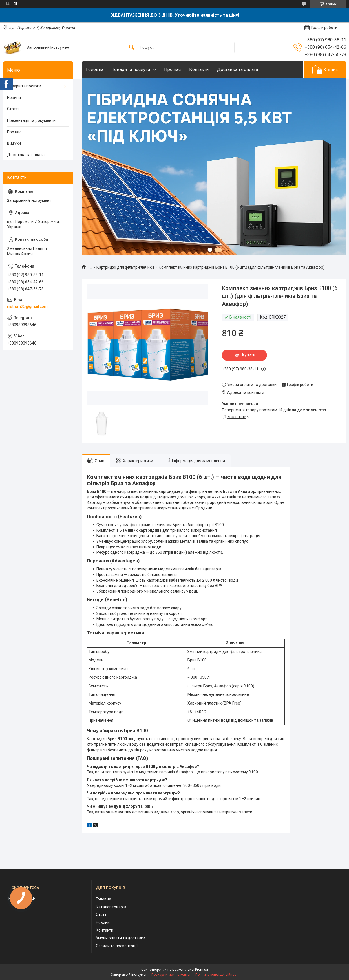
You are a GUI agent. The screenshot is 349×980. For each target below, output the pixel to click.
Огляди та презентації (117, 946)
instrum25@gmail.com (27, 306)
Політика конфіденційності (217, 975)
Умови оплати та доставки (121, 938)
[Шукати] (132, 48)
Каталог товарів (111, 907)
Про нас (172, 69)
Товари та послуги (131, 69)
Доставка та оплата (238, 69)
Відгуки (14, 143)
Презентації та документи (31, 120)
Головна (95, 69)
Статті (13, 109)
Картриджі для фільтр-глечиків (126, 267)
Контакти (199, 69)
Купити (249, 355)
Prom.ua (202, 970)
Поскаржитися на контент (172, 975)
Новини (14, 98)
